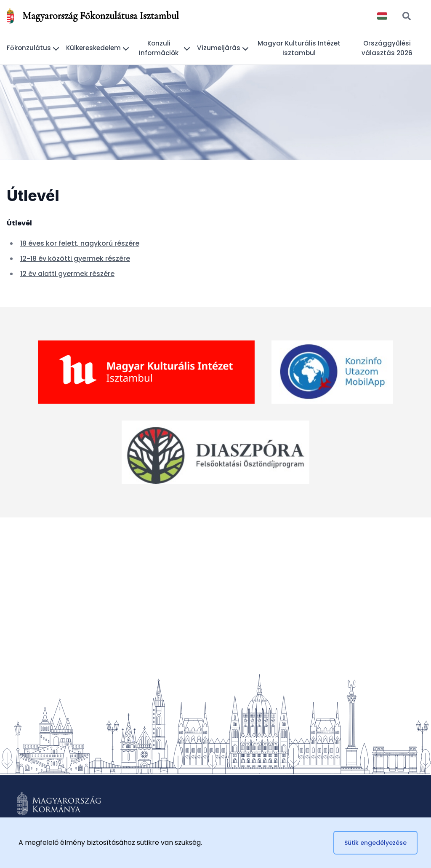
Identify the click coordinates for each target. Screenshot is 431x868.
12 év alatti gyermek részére (67, 274)
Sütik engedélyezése (375, 843)
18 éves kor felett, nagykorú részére (80, 243)
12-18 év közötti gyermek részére (75, 259)
